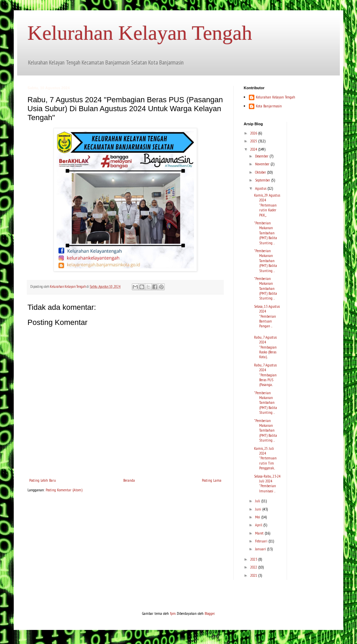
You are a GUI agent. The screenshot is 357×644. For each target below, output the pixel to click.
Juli (258, 501)
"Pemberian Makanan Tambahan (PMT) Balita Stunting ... (266, 233)
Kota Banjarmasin (269, 106)
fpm (173, 613)
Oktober (261, 172)
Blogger (210, 613)
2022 (254, 567)
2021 (254, 575)
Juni (259, 509)
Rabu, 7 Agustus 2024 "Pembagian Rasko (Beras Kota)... (265, 347)
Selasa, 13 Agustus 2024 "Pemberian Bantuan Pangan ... (267, 316)
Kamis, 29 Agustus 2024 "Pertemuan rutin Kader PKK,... (267, 205)
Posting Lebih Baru (43, 480)
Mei (258, 517)
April (259, 525)
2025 (254, 141)
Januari (261, 549)
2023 (254, 559)
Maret (260, 533)
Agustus (261, 188)
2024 (254, 149)
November (263, 164)
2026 (254, 133)
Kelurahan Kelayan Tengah (140, 33)
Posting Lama (212, 480)
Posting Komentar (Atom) (64, 490)
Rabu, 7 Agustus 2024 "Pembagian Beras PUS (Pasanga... (265, 375)
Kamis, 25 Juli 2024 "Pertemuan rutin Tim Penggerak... (265, 458)
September (263, 180)
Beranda (129, 480)
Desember (262, 156)
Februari (262, 541)
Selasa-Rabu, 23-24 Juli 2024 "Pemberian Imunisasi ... (267, 483)
